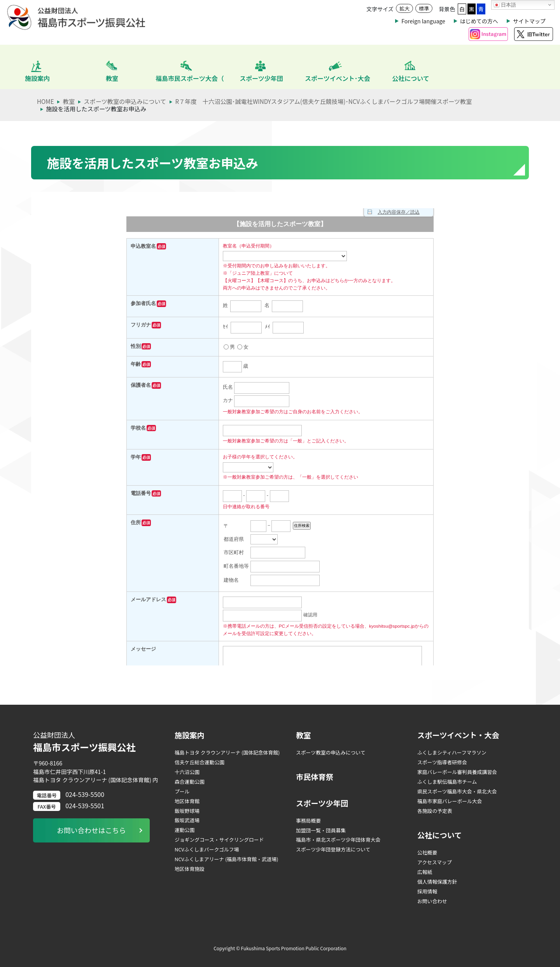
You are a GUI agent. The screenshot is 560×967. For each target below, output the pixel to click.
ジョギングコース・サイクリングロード (219, 840)
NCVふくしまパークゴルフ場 (207, 849)
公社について (440, 835)
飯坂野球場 (187, 811)
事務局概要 (308, 820)
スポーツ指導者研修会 (442, 762)
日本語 (505, 5)
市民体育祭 (315, 777)
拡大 (404, 8)
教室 (303, 735)
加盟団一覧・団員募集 (321, 830)
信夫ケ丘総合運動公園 (199, 762)
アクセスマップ (435, 862)
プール (182, 791)
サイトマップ (529, 21)
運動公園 (185, 830)
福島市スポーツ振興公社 (98, 742)
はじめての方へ (479, 21)
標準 (424, 8)
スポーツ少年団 (322, 803)
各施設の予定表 (435, 811)
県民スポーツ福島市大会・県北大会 (457, 791)
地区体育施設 (190, 869)
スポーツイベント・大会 (458, 735)
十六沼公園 (187, 772)
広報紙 (425, 872)
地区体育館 (187, 801)
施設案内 (190, 735)
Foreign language (423, 21)
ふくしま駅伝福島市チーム (447, 782)
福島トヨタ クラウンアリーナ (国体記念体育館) (227, 752)
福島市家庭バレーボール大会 (450, 801)
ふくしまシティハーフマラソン (452, 752)
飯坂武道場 (187, 820)
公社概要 (427, 852)
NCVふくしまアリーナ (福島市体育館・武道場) (227, 859)
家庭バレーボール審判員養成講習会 (457, 772)
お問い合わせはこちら (91, 830)
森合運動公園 (190, 782)
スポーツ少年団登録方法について (333, 849)
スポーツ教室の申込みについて (331, 752)
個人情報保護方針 (437, 882)
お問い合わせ (432, 901)
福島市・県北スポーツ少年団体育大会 (338, 840)
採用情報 (427, 891)
